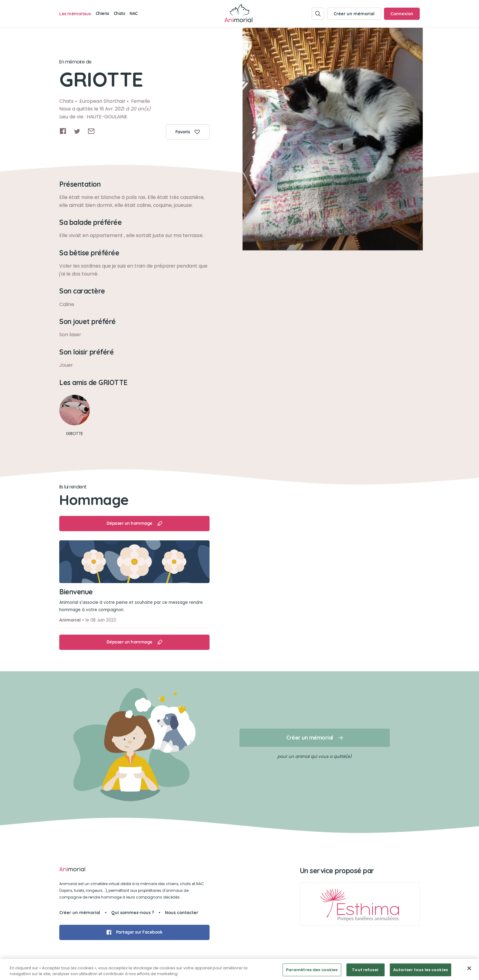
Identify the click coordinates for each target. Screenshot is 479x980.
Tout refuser (365, 970)
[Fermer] (469, 968)
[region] (239, 969)
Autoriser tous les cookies (420, 970)
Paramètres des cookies (312, 970)
